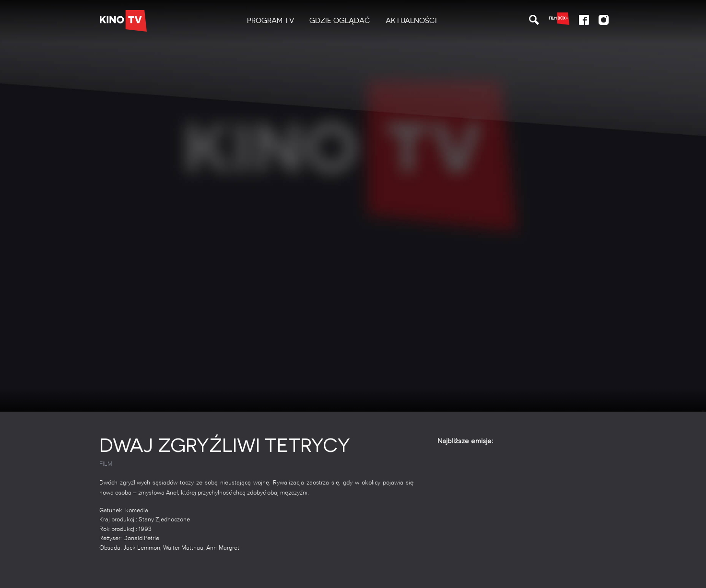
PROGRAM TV (271, 21)
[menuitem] (271, 21)
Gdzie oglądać (340, 21)
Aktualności (411, 21)
